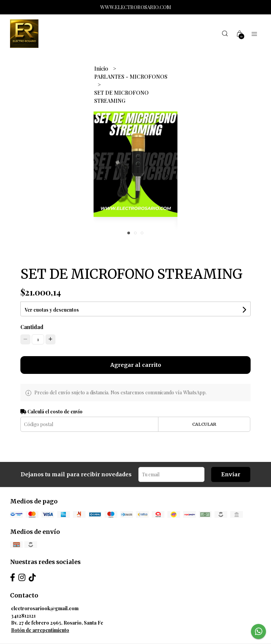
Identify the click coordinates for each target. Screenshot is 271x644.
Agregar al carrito (136, 365)
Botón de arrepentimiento (40, 630)
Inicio (102, 68)
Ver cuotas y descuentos (52, 310)
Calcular (204, 424)
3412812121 (23, 616)
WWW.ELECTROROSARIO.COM (136, 7)
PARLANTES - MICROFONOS (131, 76)
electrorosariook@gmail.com (45, 608)
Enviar (231, 474)
